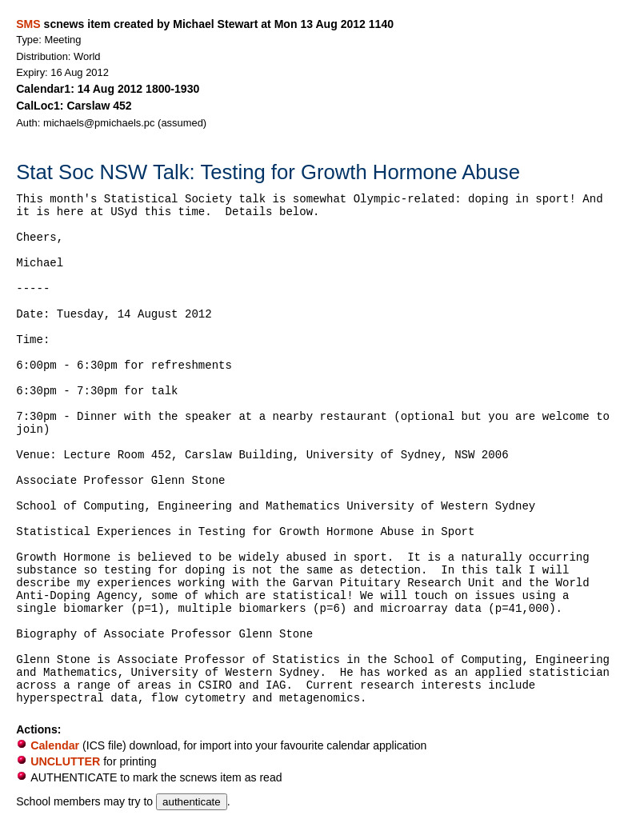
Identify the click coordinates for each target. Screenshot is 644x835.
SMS (28, 24)
